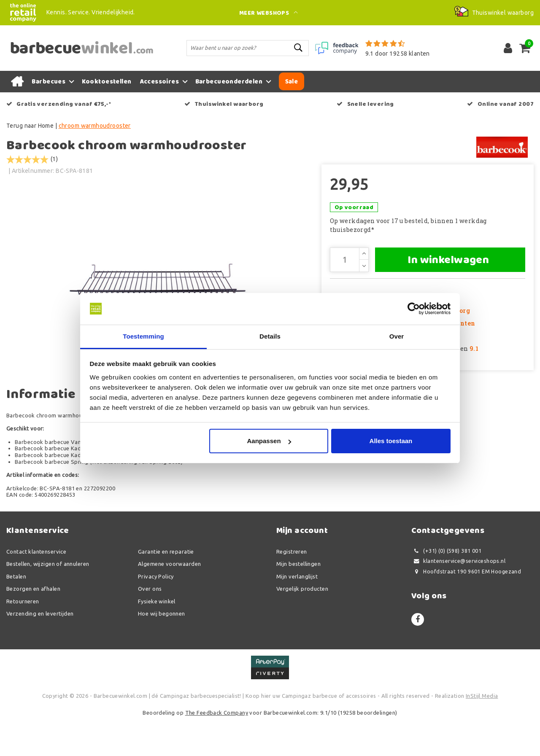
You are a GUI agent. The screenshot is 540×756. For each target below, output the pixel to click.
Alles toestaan (391, 441)
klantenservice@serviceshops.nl (458, 598)
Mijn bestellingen (298, 601)
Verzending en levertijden (40, 651)
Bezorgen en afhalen (33, 626)
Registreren (292, 588)
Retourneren (23, 638)
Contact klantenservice (36, 588)
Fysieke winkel (157, 638)
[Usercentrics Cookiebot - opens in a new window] (414, 309)
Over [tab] (397, 336)
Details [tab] (270, 336)
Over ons (150, 626)
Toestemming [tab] (143, 336)
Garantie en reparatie (166, 588)
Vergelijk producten (302, 626)
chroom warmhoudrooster (95, 126)
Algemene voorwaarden (169, 601)
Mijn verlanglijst (297, 613)
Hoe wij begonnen (162, 651)
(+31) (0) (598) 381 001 (446, 588)
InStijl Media (482, 733)
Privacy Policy (156, 613)
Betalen (16, 613)
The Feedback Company (217, 749)
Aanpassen (269, 441)
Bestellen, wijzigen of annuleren (48, 601)
